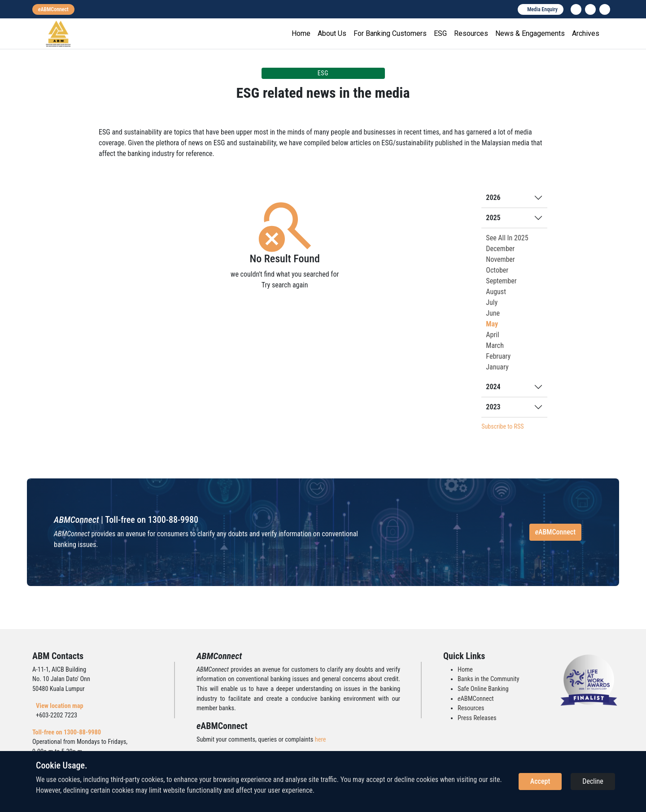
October (497, 270)
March (495, 345)
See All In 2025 (507, 238)
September (501, 281)
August (496, 292)
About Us (332, 33)
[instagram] (590, 9)
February (498, 356)
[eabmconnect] (53, 9)
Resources (471, 33)
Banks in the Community (488, 679)
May (492, 324)
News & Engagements (530, 33)
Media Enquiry (542, 9)
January (497, 367)
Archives (586, 33)
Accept (540, 781)
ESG (440, 33)
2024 (493, 387)
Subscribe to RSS (502, 426)
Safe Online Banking (483, 689)
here (321, 740)
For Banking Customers (390, 33)
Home (301, 33)
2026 (493, 198)
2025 (493, 218)
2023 (493, 407)
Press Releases (477, 718)
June (493, 313)
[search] (605, 9)
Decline (593, 781)
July (492, 302)
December (500, 249)
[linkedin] (576, 9)
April (492, 335)
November (500, 259)
